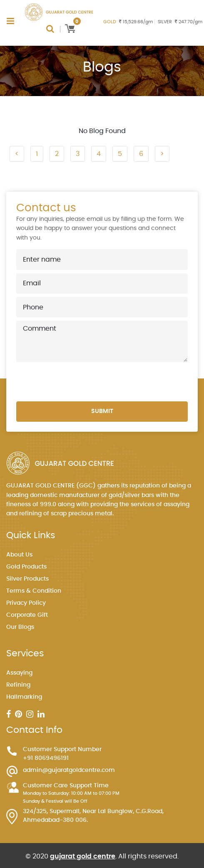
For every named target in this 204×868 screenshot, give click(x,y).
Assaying (19, 673)
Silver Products (27, 579)
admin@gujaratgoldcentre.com (69, 770)
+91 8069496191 (46, 758)
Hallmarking (24, 697)
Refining (18, 685)
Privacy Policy (26, 603)
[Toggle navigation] (10, 21)
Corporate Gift (27, 615)
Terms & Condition (34, 591)
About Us (19, 555)
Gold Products (26, 567)
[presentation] (80, 382)
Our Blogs (20, 627)
